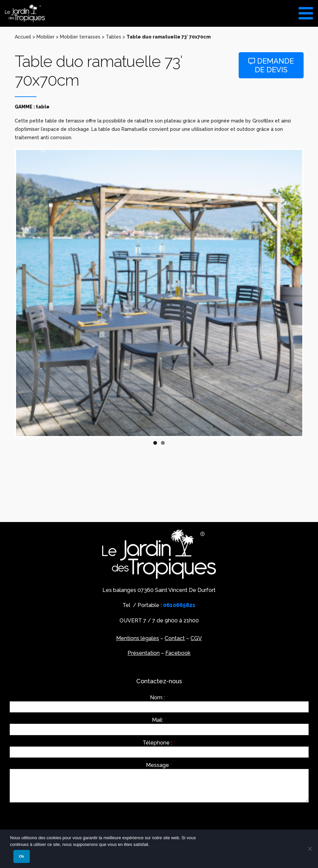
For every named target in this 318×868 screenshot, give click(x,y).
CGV (196, 638)
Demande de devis (271, 65)
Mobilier (46, 37)
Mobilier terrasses (80, 37)
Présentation (144, 653)
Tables (113, 37)
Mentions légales (138, 638)
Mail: (159, 720)
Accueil (23, 37)
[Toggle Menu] (306, 11)
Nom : (159, 698)
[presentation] (61, 820)
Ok (22, 856)
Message (159, 765)
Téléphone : (159, 743)
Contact (175, 638)
